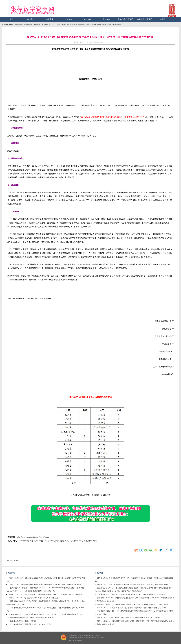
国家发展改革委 (36, 541)
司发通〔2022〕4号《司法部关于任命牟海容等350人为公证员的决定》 (34, 598)
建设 (90, 541)
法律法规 (49, 19)
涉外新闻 (87, 19)
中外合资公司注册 (145, 19)
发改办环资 (24, 541)
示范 (81, 541)
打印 (10, 560)
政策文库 (68, 19)
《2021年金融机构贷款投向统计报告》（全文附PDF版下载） (31, 624)
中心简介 (30, 19)
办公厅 (47, 541)
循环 (67, 541)
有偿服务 (106, 19)
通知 (95, 541)
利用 (71, 541)
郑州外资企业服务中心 (23, 25)
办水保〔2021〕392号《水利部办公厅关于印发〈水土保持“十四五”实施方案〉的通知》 (129, 618)
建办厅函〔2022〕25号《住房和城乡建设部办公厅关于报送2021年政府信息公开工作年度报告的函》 (134, 604)
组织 (52, 541)
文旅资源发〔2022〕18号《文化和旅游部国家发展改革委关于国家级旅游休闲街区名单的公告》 (132, 594)
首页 (11, 19)
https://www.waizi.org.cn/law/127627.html (33, 537)
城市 (86, 541)
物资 (62, 541)
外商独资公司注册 (126, 19)
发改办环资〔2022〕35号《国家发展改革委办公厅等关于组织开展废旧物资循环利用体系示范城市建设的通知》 (82, 25)
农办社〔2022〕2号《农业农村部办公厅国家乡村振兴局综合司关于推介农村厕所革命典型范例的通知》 (46, 594)
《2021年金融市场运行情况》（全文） (23, 621)
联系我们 (164, 19)
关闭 (16, 560)
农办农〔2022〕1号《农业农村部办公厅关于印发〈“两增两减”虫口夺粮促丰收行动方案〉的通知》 (133, 608)
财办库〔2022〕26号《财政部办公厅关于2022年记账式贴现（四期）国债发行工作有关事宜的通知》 (45, 585)
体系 (76, 541)
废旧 (57, 541)
